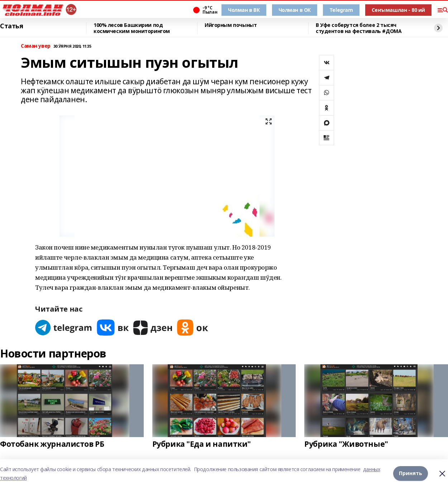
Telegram (341, 10)
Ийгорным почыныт (231, 25)
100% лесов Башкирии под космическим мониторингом (132, 28)
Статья (11, 26)
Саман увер (36, 46)
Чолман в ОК (295, 10)
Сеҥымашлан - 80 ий (398, 10)
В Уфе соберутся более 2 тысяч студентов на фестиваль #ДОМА (359, 28)
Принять (411, 473)
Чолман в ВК (244, 10)
